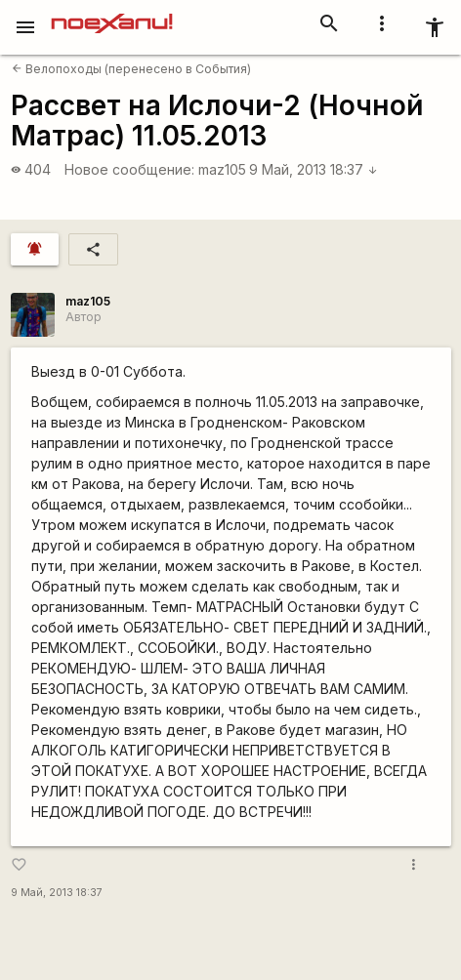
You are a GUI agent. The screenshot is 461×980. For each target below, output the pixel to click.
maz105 (222, 169)
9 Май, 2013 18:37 (314, 169)
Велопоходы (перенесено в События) (131, 69)
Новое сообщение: (129, 169)
